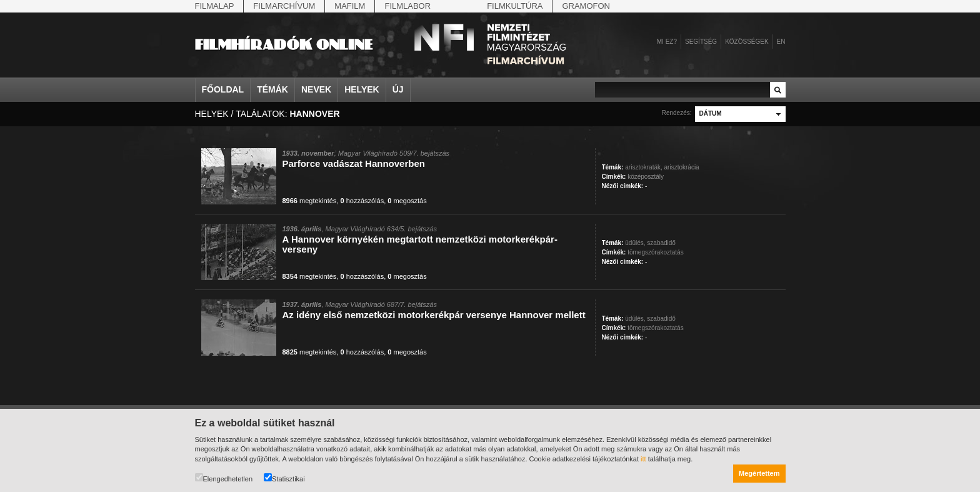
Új (398, 89)
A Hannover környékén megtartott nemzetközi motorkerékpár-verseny (420, 244)
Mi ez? (667, 42)
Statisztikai (284, 478)
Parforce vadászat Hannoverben (354, 163)
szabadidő (661, 243)
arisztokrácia (682, 167)
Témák (272, 89)
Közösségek (747, 42)
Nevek (316, 89)
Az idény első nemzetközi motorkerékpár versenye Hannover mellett (434, 315)
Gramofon (586, 6)
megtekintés (310, 201)
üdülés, (635, 243)
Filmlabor (407, 6)
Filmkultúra (515, 6)
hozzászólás (362, 201)
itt (643, 459)
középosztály (646, 177)
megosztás (407, 201)
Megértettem (759, 473)
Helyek (362, 89)
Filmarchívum (284, 6)
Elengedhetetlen (224, 478)
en (781, 42)
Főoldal (223, 89)
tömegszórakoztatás (656, 252)
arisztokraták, (643, 167)
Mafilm (350, 6)
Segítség (701, 42)
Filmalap (215, 6)
